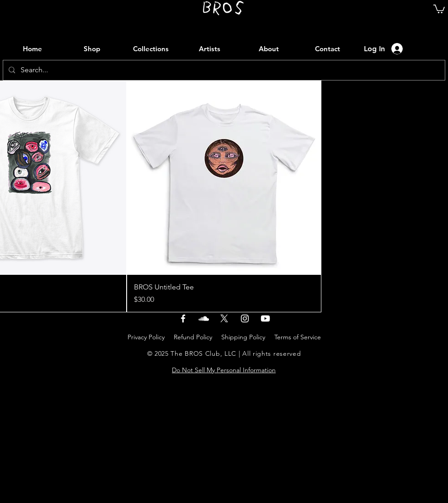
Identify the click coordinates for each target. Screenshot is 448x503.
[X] (224, 318)
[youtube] (265, 318)
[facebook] (183, 318)
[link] (439, 8)
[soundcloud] (204, 318)
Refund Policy (193, 337)
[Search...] (223, 70)
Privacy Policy (146, 337)
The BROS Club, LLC (203, 353)
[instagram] (245, 318)
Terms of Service (298, 337)
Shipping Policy (243, 337)
